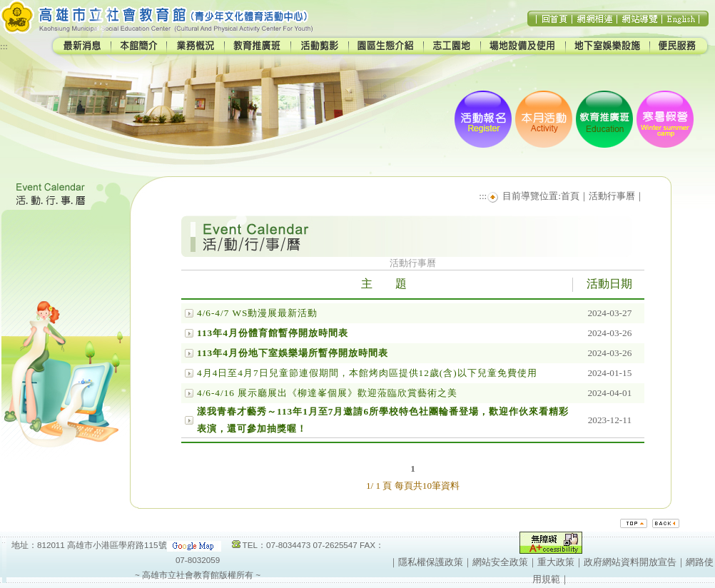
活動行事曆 (612, 196)
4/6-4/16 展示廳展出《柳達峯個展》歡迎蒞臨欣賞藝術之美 (327, 393)
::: (4, 46)
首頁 (570, 196)
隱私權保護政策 (431, 562)
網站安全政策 (500, 562)
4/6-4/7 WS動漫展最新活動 (257, 313)
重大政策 (556, 562)
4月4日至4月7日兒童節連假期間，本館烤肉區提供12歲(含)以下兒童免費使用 (367, 373)
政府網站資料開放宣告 (630, 562)
